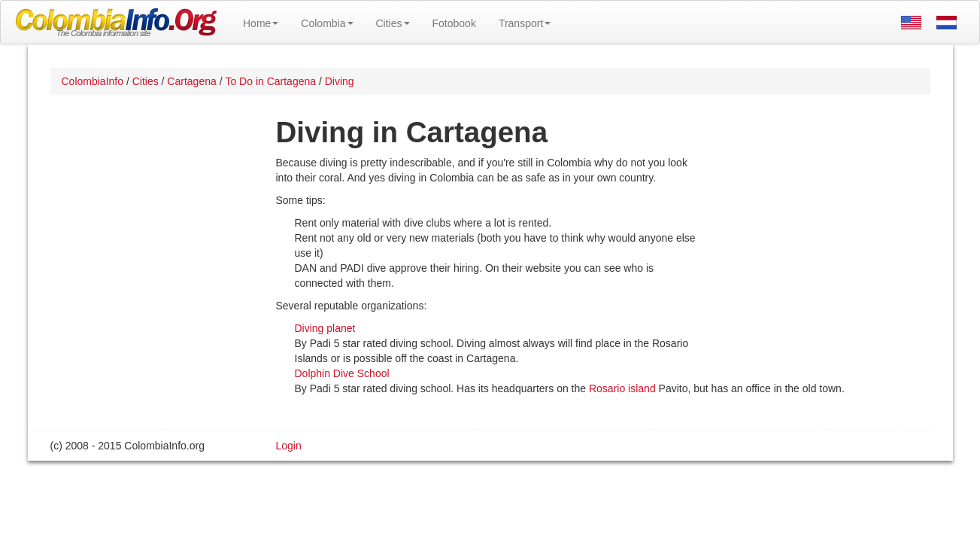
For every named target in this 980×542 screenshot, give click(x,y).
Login (289, 446)
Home (261, 23)
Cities (393, 23)
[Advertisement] (814, 253)
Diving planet (325, 328)
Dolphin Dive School (342, 373)
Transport (525, 23)
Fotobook (454, 23)
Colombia (327, 23)
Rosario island (622, 388)
